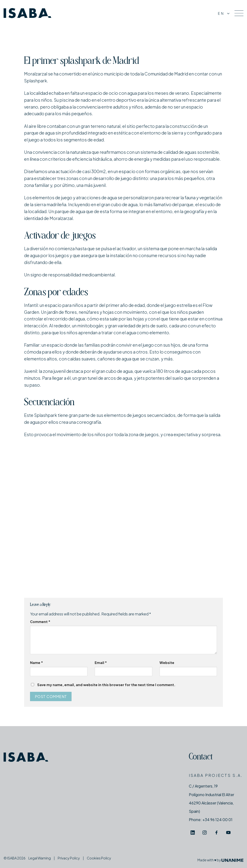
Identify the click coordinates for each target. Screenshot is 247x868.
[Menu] (239, 13)
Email (101, 663)
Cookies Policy (99, 858)
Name (36, 663)
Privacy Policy (69, 858)
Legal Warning (40, 858)
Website (167, 663)
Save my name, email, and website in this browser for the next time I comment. (106, 685)
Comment (40, 622)
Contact (201, 757)
